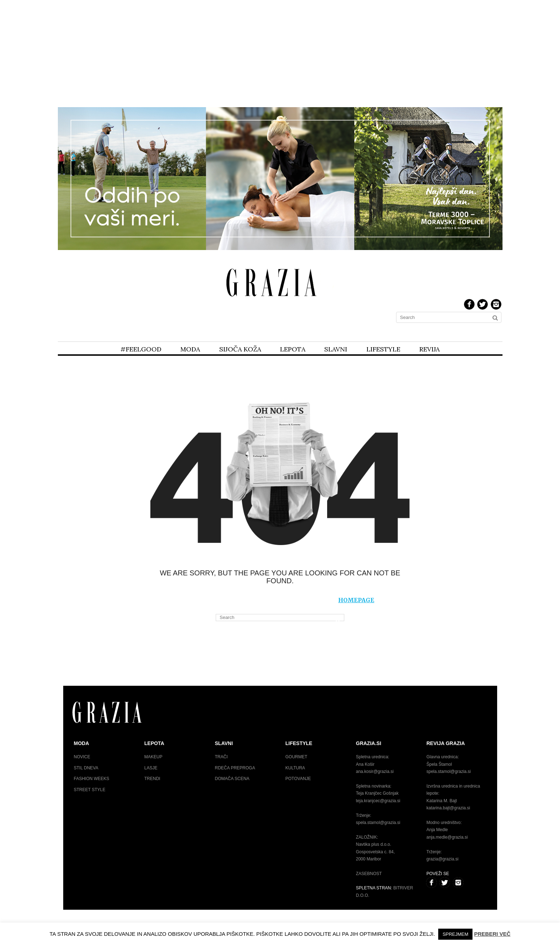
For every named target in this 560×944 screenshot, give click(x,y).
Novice (82, 757)
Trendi (152, 779)
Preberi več (492, 934)
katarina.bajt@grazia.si (448, 808)
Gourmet (296, 757)
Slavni (336, 349)
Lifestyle (383, 349)
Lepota (293, 349)
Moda (190, 349)
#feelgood (141, 349)
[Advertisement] (280, 53)
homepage (356, 600)
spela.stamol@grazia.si (378, 823)
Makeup (153, 757)
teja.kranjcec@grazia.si (378, 801)
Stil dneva (86, 768)
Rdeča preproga (235, 768)
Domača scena (232, 779)
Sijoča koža (240, 349)
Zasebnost (369, 874)
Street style (90, 790)
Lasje (151, 768)
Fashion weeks (92, 779)
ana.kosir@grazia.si (375, 771)
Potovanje (298, 779)
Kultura (295, 768)
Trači (221, 757)
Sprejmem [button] (455, 934)
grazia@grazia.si (442, 859)
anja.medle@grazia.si (447, 837)
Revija (429, 349)
